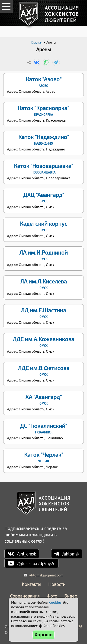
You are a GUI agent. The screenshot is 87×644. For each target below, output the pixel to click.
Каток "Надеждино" (43, 140)
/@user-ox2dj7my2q (36, 563)
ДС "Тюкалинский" (43, 428)
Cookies (55, 602)
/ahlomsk (71, 554)
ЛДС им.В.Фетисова (43, 371)
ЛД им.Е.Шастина (43, 313)
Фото (52, 596)
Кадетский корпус (43, 226)
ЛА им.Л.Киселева (43, 284)
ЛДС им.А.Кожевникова (43, 342)
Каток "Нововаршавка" (43, 168)
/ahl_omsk (26, 554)
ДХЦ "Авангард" (43, 197)
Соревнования (25, 596)
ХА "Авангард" (43, 399)
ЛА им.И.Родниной (43, 255)
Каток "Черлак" (43, 457)
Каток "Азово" (43, 82)
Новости (57, 584)
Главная (37, 42)
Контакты (32, 584)
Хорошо (43, 635)
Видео (71, 596)
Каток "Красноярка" (43, 111)
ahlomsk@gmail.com (46, 575)
